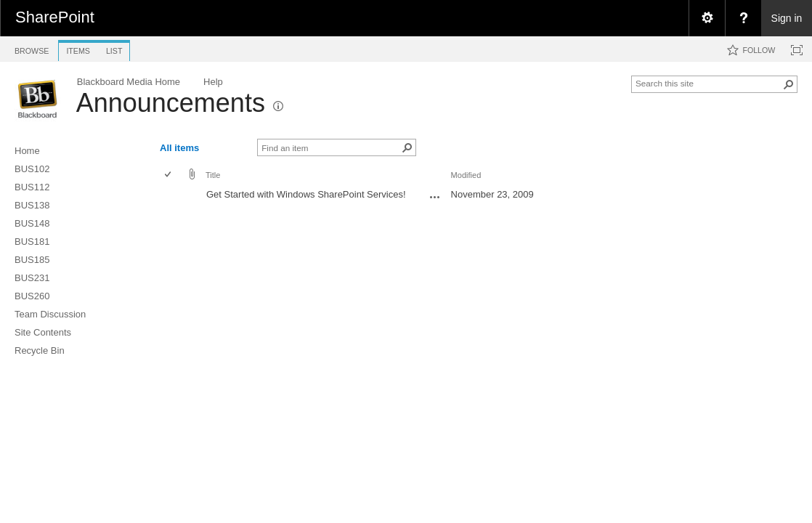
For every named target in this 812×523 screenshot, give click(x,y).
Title (213, 175)
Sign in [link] (787, 18)
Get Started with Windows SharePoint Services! (306, 194)
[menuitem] (707, 18)
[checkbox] (169, 175)
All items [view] (179, 148)
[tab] (32, 48)
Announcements (171, 103)
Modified (466, 175)
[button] (789, 84)
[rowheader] (171, 196)
